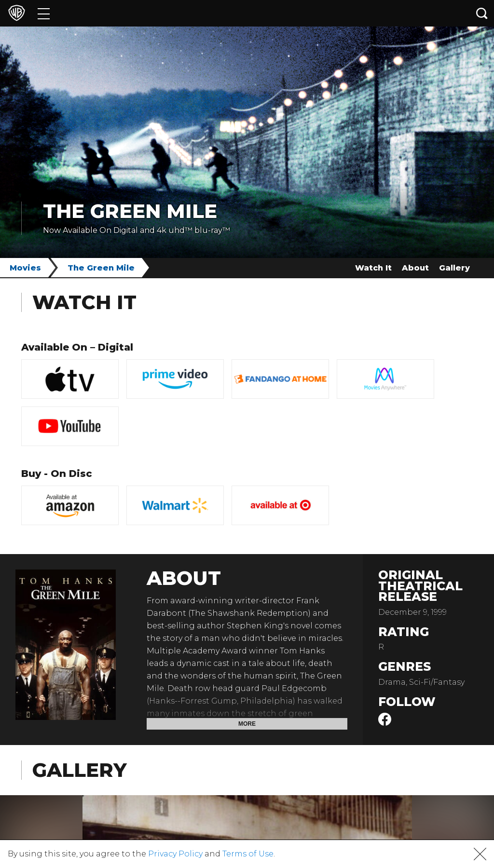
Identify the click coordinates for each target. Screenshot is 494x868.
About (415, 268)
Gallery (454, 268)
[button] (480, 854)
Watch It (373, 268)
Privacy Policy (175, 854)
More (247, 724)
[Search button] (482, 13)
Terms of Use (248, 854)
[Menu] (44, 13)
